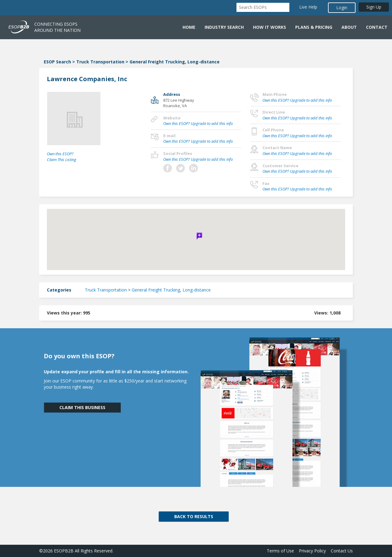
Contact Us (342, 551)
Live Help (308, 7)
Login (342, 8)
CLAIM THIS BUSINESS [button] (82, 407)
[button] (196, 235)
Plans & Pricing (314, 27)
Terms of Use (280, 551)
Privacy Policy (312, 551)
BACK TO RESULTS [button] (194, 516)
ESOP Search (57, 62)
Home (189, 27)
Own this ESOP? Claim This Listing (62, 157)
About (349, 27)
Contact (377, 27)
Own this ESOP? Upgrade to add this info (198, 123)
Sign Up (374, 7)
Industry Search (224, 27)
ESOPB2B (64, 551)
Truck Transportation (100, 62)
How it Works (269, 27)
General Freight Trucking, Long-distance (175, 62)
